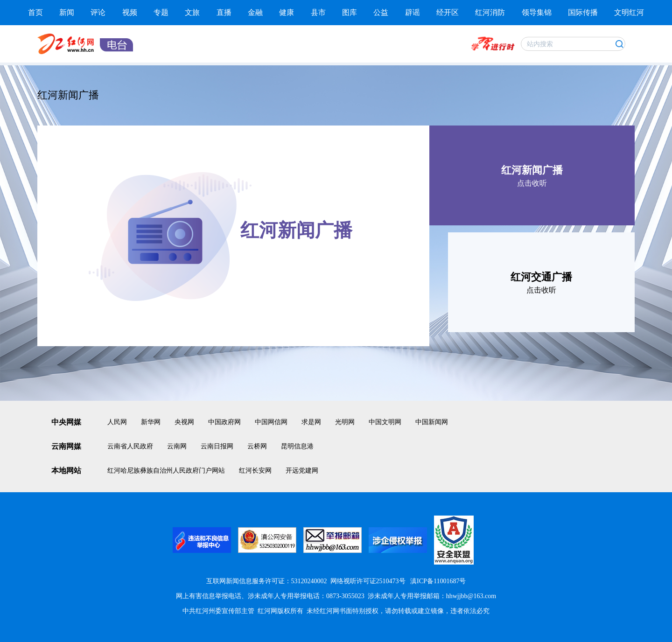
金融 (255, 12)
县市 (318, 12)
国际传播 (583, 12)
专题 (161, 12)
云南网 (177, 446)
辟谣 (413, 12)
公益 (381, 12)
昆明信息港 (297, 446)
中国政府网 (224, 422)
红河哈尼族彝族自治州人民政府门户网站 (166, 471)
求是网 (311, 422)
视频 (130, 12)
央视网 (184, 422)
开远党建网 (302, 471)
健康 (287, 12)
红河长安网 (255, 471)
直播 (224, 12)
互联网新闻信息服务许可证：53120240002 (267, 581)
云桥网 (257, 446)
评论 (98, 12)
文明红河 (629, 12)
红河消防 (490, 12)
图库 (350, 12)
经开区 (448, 12)
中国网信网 (271, 422)
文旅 (192, 12)
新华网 (151, 422)
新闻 (67, 12)
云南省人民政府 (130, 446)
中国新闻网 (432, 422)
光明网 (345, 422)
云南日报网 (217, 446)
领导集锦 (537, 12)
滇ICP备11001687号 (437, 581)
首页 (35, 12)
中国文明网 (385, 422)
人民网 (117, 422)
